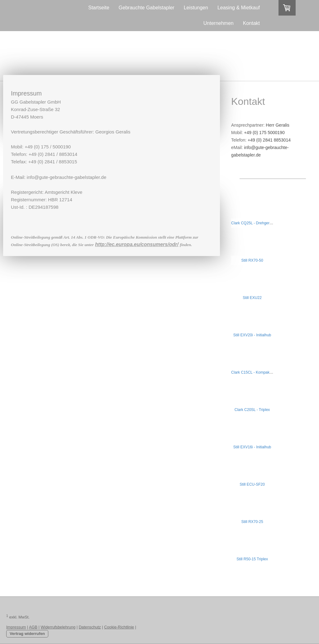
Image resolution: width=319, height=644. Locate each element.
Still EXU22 (252, 298)
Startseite (99, 8)
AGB (33, 627)
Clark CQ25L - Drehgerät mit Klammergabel (267, 223)
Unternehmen (219, 23)
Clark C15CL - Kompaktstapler (256, 372)
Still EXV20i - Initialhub (252, 335)
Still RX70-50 (252, 260)
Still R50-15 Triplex (252, 559)
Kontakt (251, 23)
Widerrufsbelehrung (58, 627)
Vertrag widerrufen (27, 634)
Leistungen (196, 8)
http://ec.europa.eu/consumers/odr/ (137, 244)
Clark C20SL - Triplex (252, 410)
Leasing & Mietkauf (239, 8)
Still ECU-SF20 (252, 484)
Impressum (16, 627)
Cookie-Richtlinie (119, 627)
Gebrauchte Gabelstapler (147, 8)
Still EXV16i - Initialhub (252, 447)
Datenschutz (90, 627)
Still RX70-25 (252, 522)
